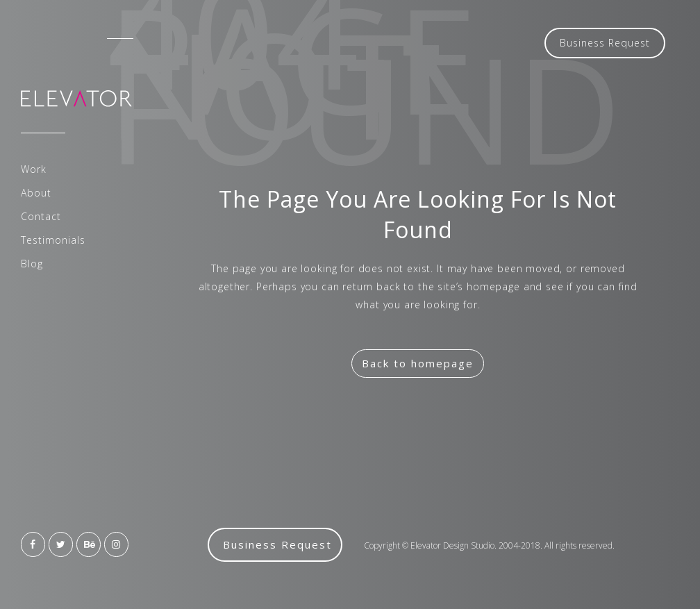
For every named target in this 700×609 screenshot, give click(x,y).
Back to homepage (418, 363)
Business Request (605, 43)
